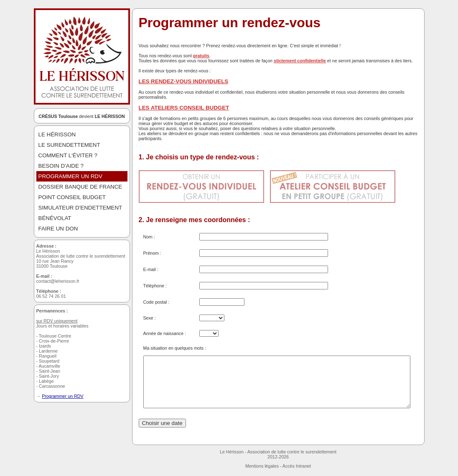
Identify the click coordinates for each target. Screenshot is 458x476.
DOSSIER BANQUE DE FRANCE (80, 187)
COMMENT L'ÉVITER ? (68, 155)
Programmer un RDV (63, 396)
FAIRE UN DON (58, 229)
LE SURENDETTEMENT (69, 145)
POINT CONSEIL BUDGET (72, 197)
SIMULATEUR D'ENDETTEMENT (80, 208)
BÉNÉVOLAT (55, 218)
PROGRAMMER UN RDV (70, 176)
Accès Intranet (297, 466)
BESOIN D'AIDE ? (61, 166)
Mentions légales (262, 466)
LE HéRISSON (57, 134)
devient (82, 116)
